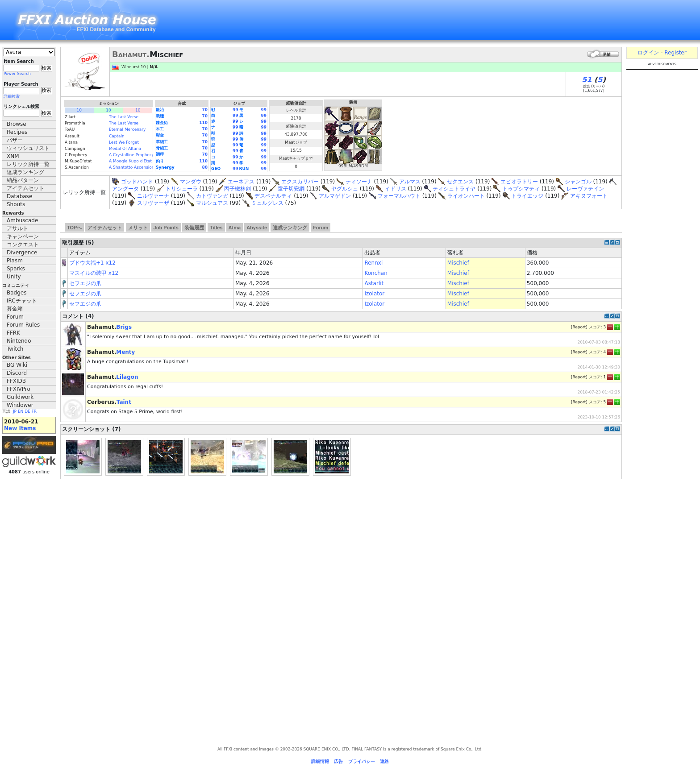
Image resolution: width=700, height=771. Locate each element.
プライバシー (362, 761)
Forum (15, 317)
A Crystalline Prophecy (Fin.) (137, 155)
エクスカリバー (300, 182)
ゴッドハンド (137, 182)
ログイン (648, 53)
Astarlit (374, 283)
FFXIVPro (19, 389)
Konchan (376, 273)
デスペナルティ (273, 196)
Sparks (16, 269)
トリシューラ (182, 189)
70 (205, 110)
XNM (13, 156)
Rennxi (373, 263)
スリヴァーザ (153, 203)
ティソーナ (359, 182)
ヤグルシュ (345, 189)
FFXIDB (16, 381)
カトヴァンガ (212, 196)
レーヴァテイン (585, 189)
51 (587, 80)
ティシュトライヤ (454, 189)
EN (21, 411)
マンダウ (191, 182)
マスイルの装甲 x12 (94, 273)
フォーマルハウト (399, 196)
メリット (138, 228)
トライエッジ (527, 196)
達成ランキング (25, 172)
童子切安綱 (291, 189)
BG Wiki (17, 365)
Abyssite (257, 228)
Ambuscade (22, 220)
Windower (20, 405)
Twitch (15, 349)
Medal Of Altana (125, 149)
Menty (125, 352)
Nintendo (19, 341)
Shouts (16, 204)
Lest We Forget (124, 142)
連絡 (384, 761)
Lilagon (127, 377)
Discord (17, 373)
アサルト (17, 228)
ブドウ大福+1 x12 (92, 263)
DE (27, 411)
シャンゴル (578, 182)
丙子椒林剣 (237, 189)
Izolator (374, 294)
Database (19, 196)
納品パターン (23, 180)
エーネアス (241, 182)
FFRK (13, 333)
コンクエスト (23, 245)
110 (203, 123)
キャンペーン (23, 236)
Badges (17, 293)
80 (205, 167)
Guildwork (20, 397)
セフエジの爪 (85, 283)
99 (235, 110)
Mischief (458, 263)
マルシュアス (212, 203)
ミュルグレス (267, 203)
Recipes (17, 132)
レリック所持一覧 (28, 164)
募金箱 (15, 309)
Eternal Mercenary (127, 129)
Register (675, 53)
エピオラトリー (519, 182)
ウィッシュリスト (28, 148)
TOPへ (74, 228)
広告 (338, 761)
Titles (216, 228)
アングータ (125, 189)
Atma (235, 228)
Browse (17, 124)
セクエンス (460, 182)
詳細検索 (12, 96)
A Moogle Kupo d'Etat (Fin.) (136, 161)
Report (579, 327)
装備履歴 (194, 228)
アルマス (410, 182)
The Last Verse (124, 117)
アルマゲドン (335, 196)
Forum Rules (23, 325)
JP (15, 411)
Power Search (17, 74)
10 (79, 110)
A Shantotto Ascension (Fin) (137, 167)
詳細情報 (320, 761)
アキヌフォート (589, 196)
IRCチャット (22, 301)
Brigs (124, 327)
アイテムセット (25, 188)
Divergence (22, 253)
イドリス (396, 189)
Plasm (15, 261)
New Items (20, 428)
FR (34, 411)
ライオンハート (466, 196)
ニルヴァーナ (153, 196)
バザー (15, 140)
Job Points (166, 228)
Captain (117, 136)
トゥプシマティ (521, 189)
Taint (124, 402)
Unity (14, 277)
